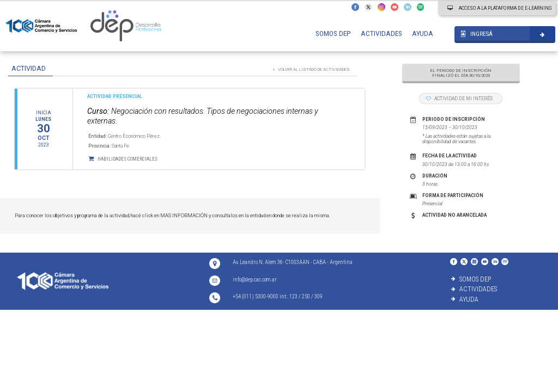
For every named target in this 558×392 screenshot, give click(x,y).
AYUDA (423, 33)
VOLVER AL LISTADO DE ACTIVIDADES (311, 69)
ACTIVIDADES (381, 33)
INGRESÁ (477, 34)
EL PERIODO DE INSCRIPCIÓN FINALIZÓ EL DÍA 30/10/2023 (461, 73)
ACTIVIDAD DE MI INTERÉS (459, 99)
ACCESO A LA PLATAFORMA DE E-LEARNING (500, 8)
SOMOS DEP (333, 33)
